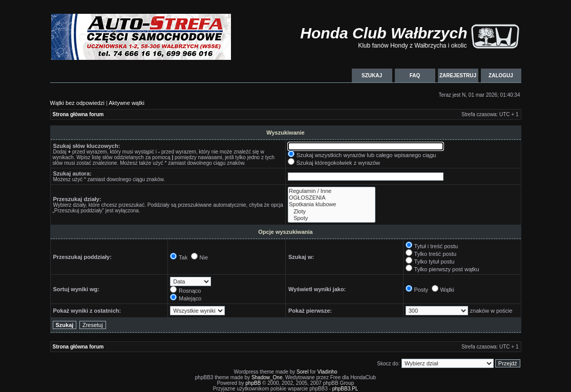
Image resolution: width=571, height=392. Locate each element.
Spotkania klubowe (332, 204)
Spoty (332, 218)
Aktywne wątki (126, 103)
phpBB (253, 383)
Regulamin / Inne (332, 191)
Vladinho (327, 372)
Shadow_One (267, 377)
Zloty (332, 212)
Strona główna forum (78, 114)
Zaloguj (501, 75)
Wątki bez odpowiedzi (77, 103)
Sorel (302, 372)
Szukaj (372, 75)
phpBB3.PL (345, 389)
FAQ (415, 75)
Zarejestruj (458, 75)
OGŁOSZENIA (332, 198)
